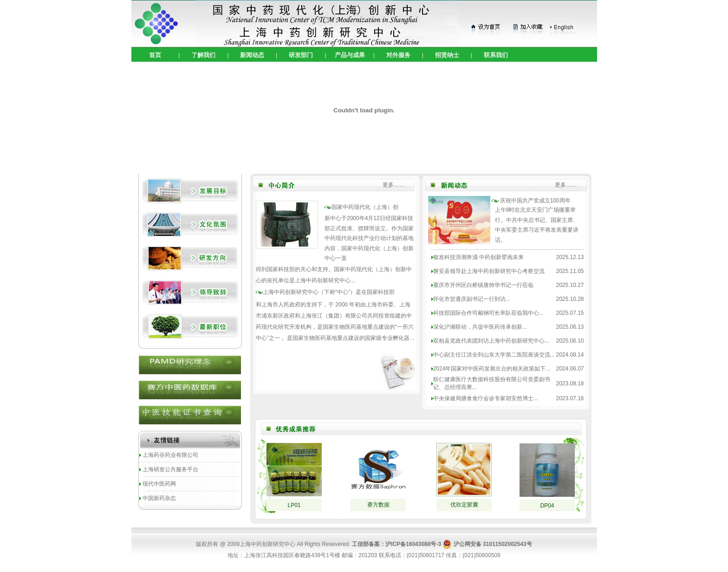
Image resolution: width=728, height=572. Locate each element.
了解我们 (203, 55)
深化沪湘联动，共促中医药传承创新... (480, 327)
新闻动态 (252, 55)
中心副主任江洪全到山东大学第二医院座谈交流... (494, 355)
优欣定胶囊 (464, 505)
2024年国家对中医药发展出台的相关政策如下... (492, 369)
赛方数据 (378, 505)
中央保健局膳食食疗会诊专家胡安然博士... (486, 398)
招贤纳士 (447, 55)
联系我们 (496, 55)
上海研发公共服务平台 (170, 469)
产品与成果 (350, 55)
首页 (155, 55)
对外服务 (398, 55)
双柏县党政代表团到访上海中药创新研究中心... (491, 341)
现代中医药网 (159, 484)
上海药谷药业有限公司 (170, 455)
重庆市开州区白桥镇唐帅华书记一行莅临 (483, 285)
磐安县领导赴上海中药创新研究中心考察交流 (489, 271)
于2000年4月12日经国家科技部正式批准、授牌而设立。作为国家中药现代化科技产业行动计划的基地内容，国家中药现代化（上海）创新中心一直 (369, 238)
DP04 (547, 506)
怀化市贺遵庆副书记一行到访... (472, 299)
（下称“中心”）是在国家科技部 (329, 292)
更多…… (394, 185)
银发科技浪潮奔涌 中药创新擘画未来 (478, 257)
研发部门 (301, 55)
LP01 (294, 505)
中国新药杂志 (159, 498)
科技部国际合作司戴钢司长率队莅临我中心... (488, 313)
